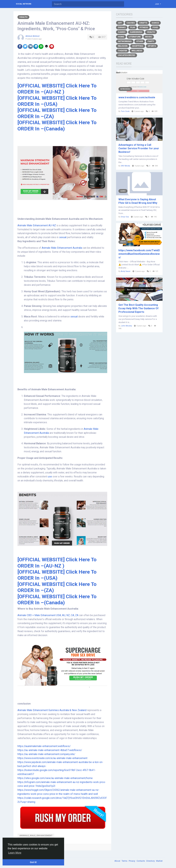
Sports (152, 46)
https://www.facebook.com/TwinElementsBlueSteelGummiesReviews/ (139, 254)
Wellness (137, 51)
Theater (122, 51)
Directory (151, 861)
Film (133, 27)
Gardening (136, 32)
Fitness (144, 27)
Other (140, 41)
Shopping (138, 46)
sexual (63, 237)
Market (159, 861)
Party (151, 41)
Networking (125, 41)
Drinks (122, 27)
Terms (125, 861)
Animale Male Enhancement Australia (62, 248)
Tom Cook (125, 111)
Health (23, 17)
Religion (123, 46)
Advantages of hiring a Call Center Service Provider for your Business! (139, 148)
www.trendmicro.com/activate (137, 97)
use (50, 477)
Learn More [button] (15, 853)
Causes (131, 23)
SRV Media (125, 166)
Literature (135, 37)
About (118, 861)
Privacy (132, 861)
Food (155, 27)
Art (120, 23)
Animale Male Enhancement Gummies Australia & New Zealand (52, 710)
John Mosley (126, 326)
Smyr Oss (125, 217)
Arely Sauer (126, 271)
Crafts (143, 23)
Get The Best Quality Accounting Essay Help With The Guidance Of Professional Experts (138, 308)
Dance (155, 23)
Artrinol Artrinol (32, 36)
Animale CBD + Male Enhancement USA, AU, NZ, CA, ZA (48, 615)
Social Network (24, 4)
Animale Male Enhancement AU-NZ (37, 226)
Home (121, 37)
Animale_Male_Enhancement (36, 835)
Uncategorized (127, 55)
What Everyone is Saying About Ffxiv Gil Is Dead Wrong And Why (138, 201)
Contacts (141, 861)
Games (122, 32)
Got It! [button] (33, 862)
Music (149, 37)
